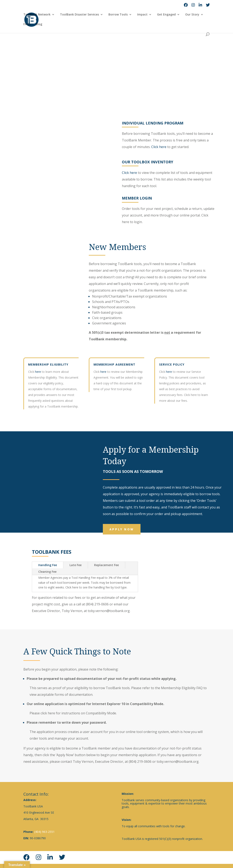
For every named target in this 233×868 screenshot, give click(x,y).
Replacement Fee (106, 565)
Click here (170, 147)
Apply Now (122, 529)
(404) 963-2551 (44, 832)
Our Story (192, 15)
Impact (142, 15)
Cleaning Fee (47, 572)
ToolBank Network (37, 15)
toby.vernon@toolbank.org (178, 762)
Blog (39, 24)
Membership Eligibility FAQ (182, 688)
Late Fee (76, 565)
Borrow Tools (118, 15)
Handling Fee (48, 565)
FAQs (27, 24)
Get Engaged (166, 15)
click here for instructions (60, 713)
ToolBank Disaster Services (79, 15)
